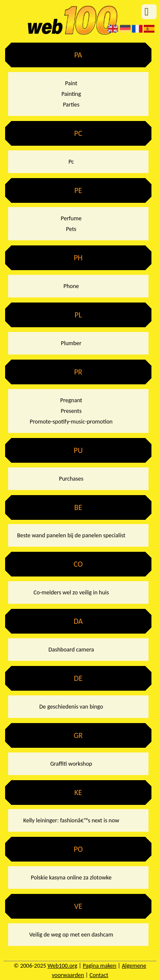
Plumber (71, 343)
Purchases (71, 479)
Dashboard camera (71, 650)
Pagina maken (100, 966)
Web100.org (62, 966)
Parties (71, 105)
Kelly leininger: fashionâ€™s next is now (71, 820)
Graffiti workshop (71, 764)
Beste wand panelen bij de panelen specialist (71, 535)
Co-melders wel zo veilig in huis (71, 592)
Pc (71, 162)
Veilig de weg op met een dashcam (71, 935)
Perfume (71, 218)
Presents (71, 411)
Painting (71, 94)
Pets (71, 229)
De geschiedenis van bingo (71, 707)
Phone (71, 286)
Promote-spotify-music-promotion (71, 422)
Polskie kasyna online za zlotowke (71, 878)
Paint (71, 83)
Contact (99, 975)
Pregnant (71, 400)
